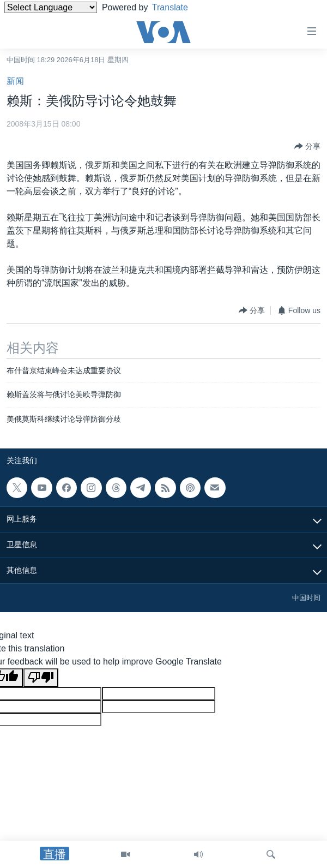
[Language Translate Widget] (51, 7)
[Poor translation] (41, 678)
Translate (178, 7)
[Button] (307, 146)
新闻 (15, 81)
